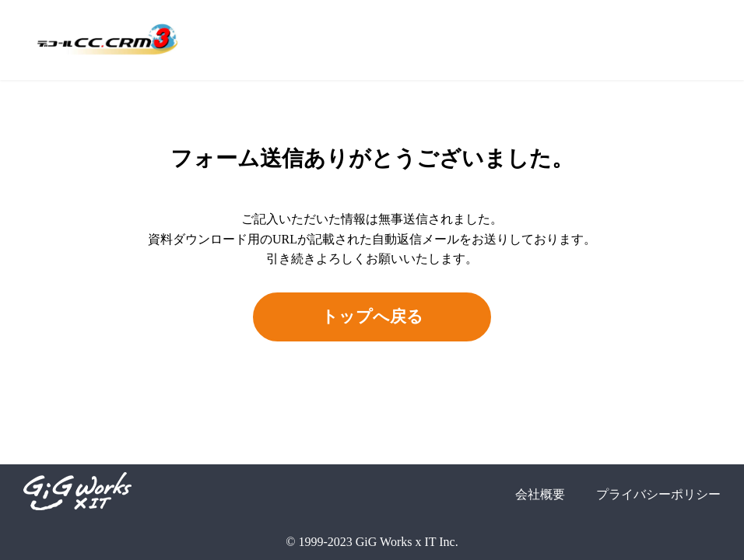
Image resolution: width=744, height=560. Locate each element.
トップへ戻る (372, 317)
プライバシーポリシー (658, 494)
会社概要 (540, 494)
